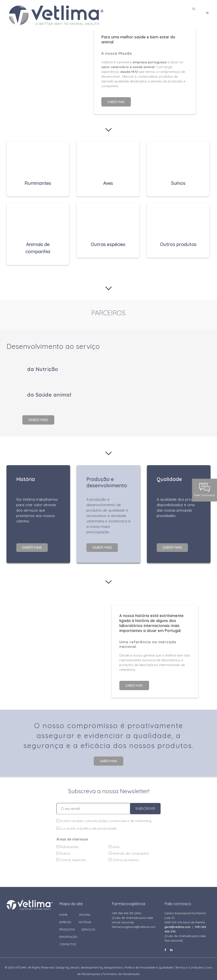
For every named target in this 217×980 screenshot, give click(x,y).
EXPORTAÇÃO (68, 933)
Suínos (63, 850)
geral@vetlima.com (178, 923)
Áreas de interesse (72, 836)
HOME (63, 911)
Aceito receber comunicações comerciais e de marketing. (104, 817)
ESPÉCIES (65, 918)
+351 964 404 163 (122, 909)
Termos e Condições (189, 964)
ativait (74, 964)
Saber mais (116, 102)
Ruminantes (68, 843)
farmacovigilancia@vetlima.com (134, 923)
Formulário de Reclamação (121, 970)
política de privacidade (98, 825)
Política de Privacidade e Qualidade (149, 964)
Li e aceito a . (87, 825)
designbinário (113, 964)
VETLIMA (84, 911)
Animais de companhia (129, 850)
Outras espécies (71, 856)
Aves (114, 843)
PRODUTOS (67, 926)
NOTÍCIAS (85, 918)
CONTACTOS (68, 941)
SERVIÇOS (88, 926)
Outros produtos (124, 856)
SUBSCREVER (146, 805)
